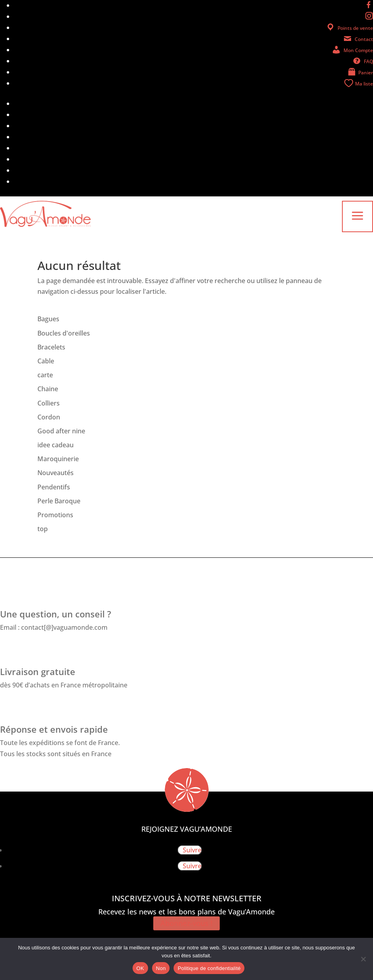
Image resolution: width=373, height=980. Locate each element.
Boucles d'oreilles (64, 333)
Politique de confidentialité (209, 968)
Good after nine (61, 431)
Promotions (55, 515)
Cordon (49, 417)
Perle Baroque (59, 501)
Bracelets (51, 347)
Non (161, 968)
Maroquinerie (58, 459)
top (43, 529)
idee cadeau (56, 445)
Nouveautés (56, 473)
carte (45, 375)
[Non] (363, 959)
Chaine (48, 389)
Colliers (49, 403)
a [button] (357, 216)
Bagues (48, 319)
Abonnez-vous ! (186, 923)
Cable (46, 361)
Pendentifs (54, 487)
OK (140, 968)
